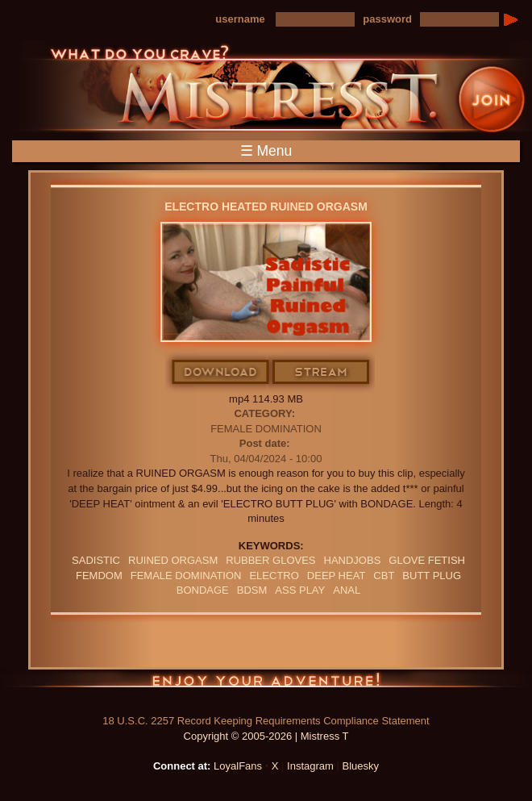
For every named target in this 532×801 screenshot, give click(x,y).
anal (347, 590)
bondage (203, 590)
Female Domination (266, 429)
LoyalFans (238, 766)
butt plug (432, 576)
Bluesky (361, 766)
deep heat (336, 576)
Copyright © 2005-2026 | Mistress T (266, 736)
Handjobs (353, 560)
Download (221, 373)
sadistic (96, 560)
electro (274, 576)
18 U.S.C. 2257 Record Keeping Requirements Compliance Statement (266, 721)
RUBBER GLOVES (270, 560)
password (387, 19)
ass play (300, 590)
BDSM (252, 590)
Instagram (310, 766)
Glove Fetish (427, 560)
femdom (99, 576)
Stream (322, 373)
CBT (384, 576)
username (240, 19)
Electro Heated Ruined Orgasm (266, 207)
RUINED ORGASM (173, 560)
